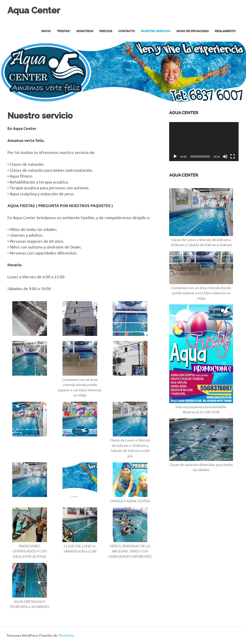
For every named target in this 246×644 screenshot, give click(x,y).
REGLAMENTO (225, 31)
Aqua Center (34, 10)
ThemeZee (66, 635)
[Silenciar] (225, 156)
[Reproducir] (175, 156)
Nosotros (85, 31)
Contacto (127, 31)
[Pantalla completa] (233, 156)
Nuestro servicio (156, 31)
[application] (204, 141)
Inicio (46, 31)
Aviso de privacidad (193, 31)
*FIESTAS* (64, 31)
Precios (106, 31)
